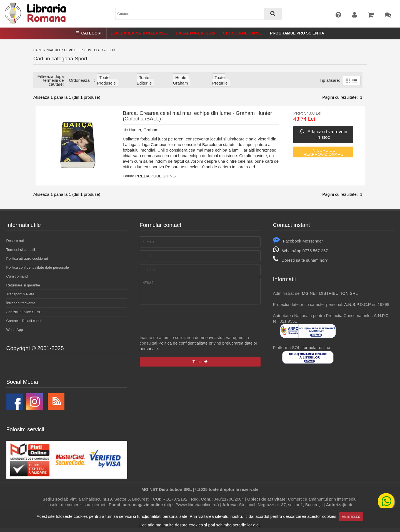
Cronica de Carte (242, 33)
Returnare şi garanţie (23, 285)
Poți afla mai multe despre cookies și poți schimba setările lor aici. (200, 525)
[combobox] (198, 14)
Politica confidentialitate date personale (38, 267)
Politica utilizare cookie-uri (27, 258)
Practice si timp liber (64, 50)
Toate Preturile (220, 80)
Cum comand (17, 276)
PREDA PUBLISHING (156, 176)
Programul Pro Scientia (297, 33)
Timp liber (95, 50)
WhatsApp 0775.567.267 (301, 251)
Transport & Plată (20, 294)
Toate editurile (144, 80)
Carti (38, 50)
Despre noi (15, 241)
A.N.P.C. (382, 316)
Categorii (89, 33)
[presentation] (182, 324)
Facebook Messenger (298, 241)
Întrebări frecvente (21, 303)
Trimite (200, 366)
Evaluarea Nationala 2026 (139, 33)
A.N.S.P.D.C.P (357, 304)
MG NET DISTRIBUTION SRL (330, 293)
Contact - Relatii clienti (24, 321)
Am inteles (351, 517)
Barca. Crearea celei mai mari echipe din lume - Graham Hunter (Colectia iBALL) (197, 116)
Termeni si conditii (21, 250)
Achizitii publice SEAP (24, 312)
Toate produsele (106, 80)
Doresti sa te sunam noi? (300, 260)
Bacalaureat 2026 (195, 33)
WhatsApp (15, 330)
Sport (112, 50)
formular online (316, 347)
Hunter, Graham (181, 80)
